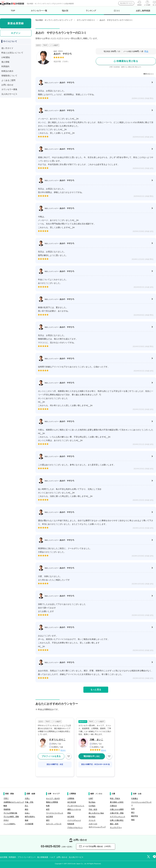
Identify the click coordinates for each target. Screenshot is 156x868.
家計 (133, 812)
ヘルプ (52, 857)
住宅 (133, 809)
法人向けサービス (126, 3)
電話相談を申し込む (92, 756)
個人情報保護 (43, 857)
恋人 (27, 806)
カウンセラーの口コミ (86, 20)
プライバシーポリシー (27, 857)
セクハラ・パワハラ (54, 824)
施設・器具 (114, 824)
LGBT (91, 798)
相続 (133, 820)
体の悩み (92, 817)
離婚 (5, 806)
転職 (48, 806)
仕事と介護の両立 (117, 820)
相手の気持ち (30, 817)
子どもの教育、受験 (11, 817)
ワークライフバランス (55, 813)
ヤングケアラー (116, 828)
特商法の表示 (7, 71)
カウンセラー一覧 (39, 11)
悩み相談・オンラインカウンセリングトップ (54, 20)
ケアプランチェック (118, 817)
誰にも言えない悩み (96, 813)
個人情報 (5, 62)
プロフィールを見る (51, 756)
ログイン (16, 33)
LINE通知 (6, 57)
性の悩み (92, 802)
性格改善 (71, 824)
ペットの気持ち (10, 824)
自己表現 (71, 817)
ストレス (92, 820)
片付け (6, 820)
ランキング (91, 11)
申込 (146, 51)
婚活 (27, 809)
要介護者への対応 (117, 802)
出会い (27, 813)
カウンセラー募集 (9, 89)
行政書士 (135, 798)
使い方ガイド (7, 48)
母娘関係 (7, 809)
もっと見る (96, 690)
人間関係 (71, 798)
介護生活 (113, 806)
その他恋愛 (29, 824)
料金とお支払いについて (12, 53)
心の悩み (92, 806)
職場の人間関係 (52, 802)
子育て (6, 798)
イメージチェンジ (74, 820)
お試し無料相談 (143, 11)
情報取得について (9, 76)
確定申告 (135, 816)
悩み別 (65, 11)
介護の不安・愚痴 (117, 813)
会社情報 (4, 857)
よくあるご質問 (8, 80)
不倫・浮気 (29, 802)
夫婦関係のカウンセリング (14, 802)
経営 (48, 809)
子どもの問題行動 (10, 813)
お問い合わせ (7, 85)
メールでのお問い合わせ (96, 846)
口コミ (117, 12)
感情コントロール (74, 809)
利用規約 (5, 66)
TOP (13, 11)
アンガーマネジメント (76, 806)
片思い (27, 798)
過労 (48, 820)
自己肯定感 (72, 802)
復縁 (27, 820)
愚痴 (69, 813)
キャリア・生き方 (53, 798)
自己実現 (49, 817)
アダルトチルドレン (75, 828)
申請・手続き (115, 798)
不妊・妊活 (93, 809)
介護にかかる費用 (117, 809)
